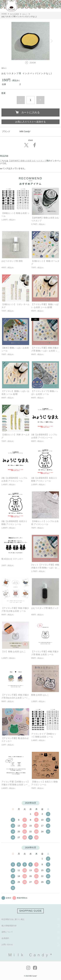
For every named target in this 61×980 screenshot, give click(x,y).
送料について (7, 932)
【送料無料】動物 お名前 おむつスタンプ (27, 161)
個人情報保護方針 (9, 926)
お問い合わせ (7, 945)
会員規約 (5, 938)
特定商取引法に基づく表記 (13, 919)
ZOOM (33, 63)
